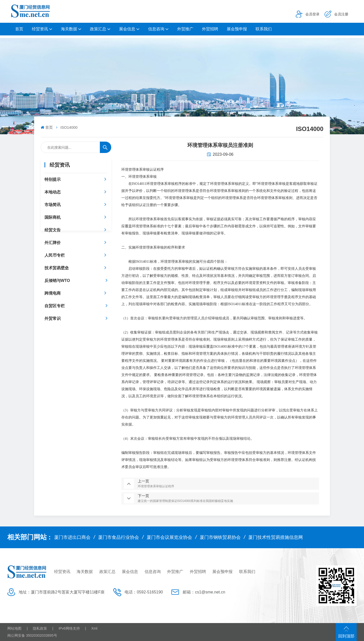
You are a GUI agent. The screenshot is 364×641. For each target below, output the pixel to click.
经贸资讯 (40, 29)
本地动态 (53, 192)
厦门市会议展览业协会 (169, 537)
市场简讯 (53, 205)
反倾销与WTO (57, 281)
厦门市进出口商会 (72, 537)
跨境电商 (53, 293)
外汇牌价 (53, 243)
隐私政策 (40, 628)
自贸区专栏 (55, 306)
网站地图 (14, 628)
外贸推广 (185, 29)
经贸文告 (53, 230)
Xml (94, 628)
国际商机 (53, 217)
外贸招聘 (210, 29)
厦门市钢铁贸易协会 (220, 537)
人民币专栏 (55, 255)
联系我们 (264, 29)
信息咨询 (156, 29)
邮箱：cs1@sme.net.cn (204, 592)
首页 (19, 29)
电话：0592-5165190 (144, 592)
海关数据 (69, 29)
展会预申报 (237, 29)
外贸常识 (53, 318)
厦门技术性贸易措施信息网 (276, 537)
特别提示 (53, 179)
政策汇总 (98, 29)
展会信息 (127, 29)
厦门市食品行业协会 (119, 537)
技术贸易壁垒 (57, 268)
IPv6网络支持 (69, 628)
